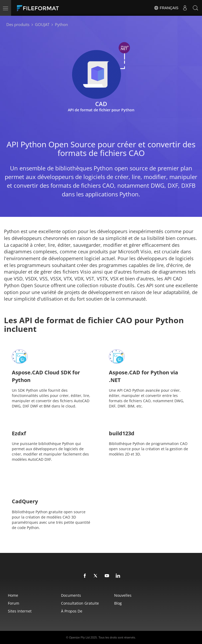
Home (13, 595)
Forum (14, 603)
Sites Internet (20, 611)
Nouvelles (123, 595)
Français (166, 8)
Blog (118, 603)
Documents (71, 595)
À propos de (72, 611)
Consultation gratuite (80, 603)
